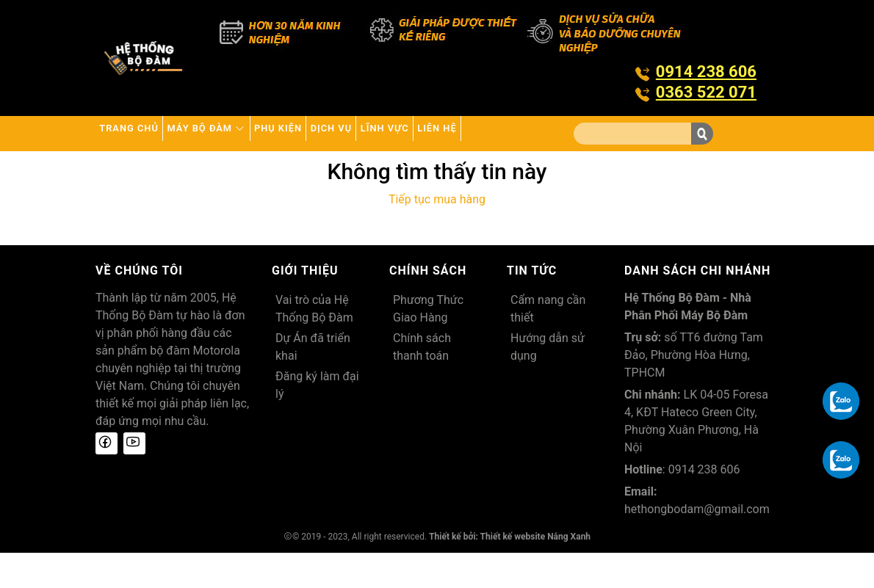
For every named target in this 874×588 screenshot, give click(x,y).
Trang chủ (141, 133)
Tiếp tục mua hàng (437, 235)
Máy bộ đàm (245, 133)
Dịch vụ (418, 133)
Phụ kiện (342, 133)
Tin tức (532, 306)
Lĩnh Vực (495, 133)
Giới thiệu (305, 306)
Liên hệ (130, 168)
